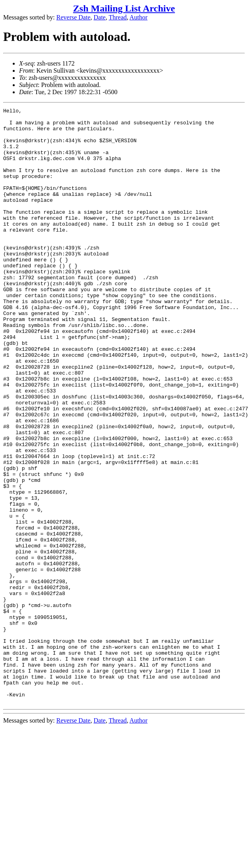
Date (100, 17)
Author (139, 17)
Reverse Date (74, 17)
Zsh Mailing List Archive (124, 8)
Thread (117, 17)
